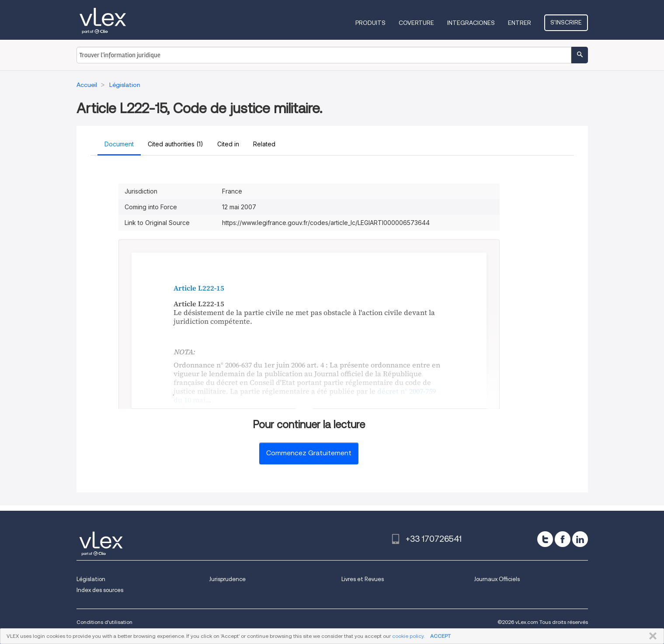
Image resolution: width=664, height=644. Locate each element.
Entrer (520, 23)
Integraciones (471, 23)
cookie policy (408, 636)
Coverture (416, 23)
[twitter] (545, 539)
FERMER (651, 636)
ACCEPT (440, 636)
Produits (370, 23)
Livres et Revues (363, 579)
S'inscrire (566, 22)
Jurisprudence (227, 579)
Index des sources (100, 590)
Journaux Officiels (497, 579)
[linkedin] (580, 539)
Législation (91, 579)
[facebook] (563, 539)
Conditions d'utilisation (104, 622)
